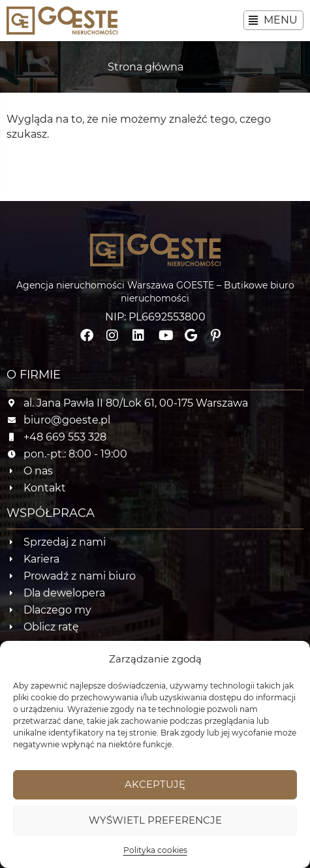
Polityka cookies (155, 850)
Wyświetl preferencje (155, 820)
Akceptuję (155, 784)
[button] (273, 20)
